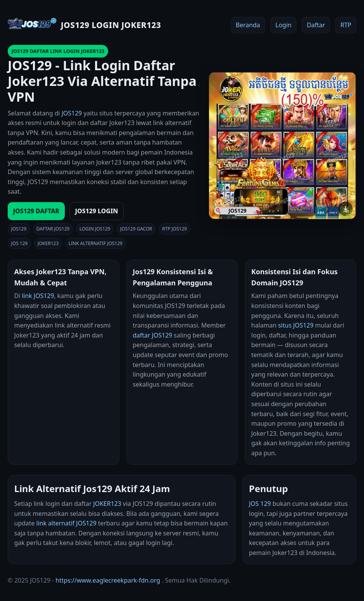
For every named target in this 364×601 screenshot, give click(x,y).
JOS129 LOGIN (97, 211)
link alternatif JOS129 (67, 523)
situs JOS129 (296, 325)
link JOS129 (38, 296)
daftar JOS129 (152, 335)
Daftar (316, 25)
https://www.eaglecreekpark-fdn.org (108, 580)
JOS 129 (260, 504)
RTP (346, 25)
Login (283, 25)
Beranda (248, 25)
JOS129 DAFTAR (36, 211)
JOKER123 (107, 504)
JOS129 (72, 113)
